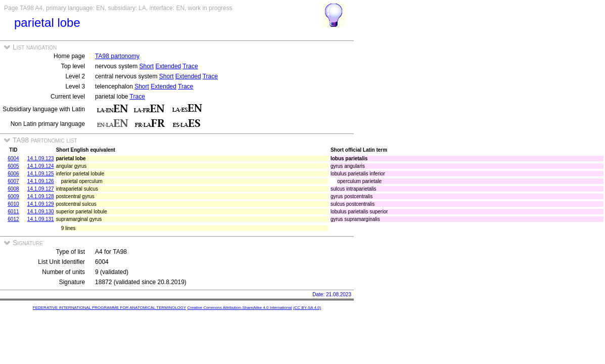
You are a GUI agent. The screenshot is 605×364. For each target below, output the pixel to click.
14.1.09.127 (41, 189)
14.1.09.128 (41, 196)
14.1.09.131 (41, 219)
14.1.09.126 (41, 181)
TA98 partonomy (117, 56)
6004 (13, 158)
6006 (13, 174)
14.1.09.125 (41, 174)
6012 (13, 219)
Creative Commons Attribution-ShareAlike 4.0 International (239, 308)
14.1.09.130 (41, 212)
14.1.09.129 (41, 204)
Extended (169, 66)
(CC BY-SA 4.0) (307, 308)
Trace (190, 66)
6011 (13, 212)
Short (146, 66)
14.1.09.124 (41, 166)
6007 (13, 181)
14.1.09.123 (41, 158)
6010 (13, 204)
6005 (13, 166)
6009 (13, 196)
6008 (13, 189)
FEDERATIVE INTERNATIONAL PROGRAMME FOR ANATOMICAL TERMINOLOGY (109, 308)
